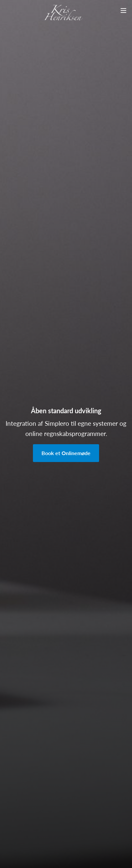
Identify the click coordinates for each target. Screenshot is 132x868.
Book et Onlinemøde (66, 453)
